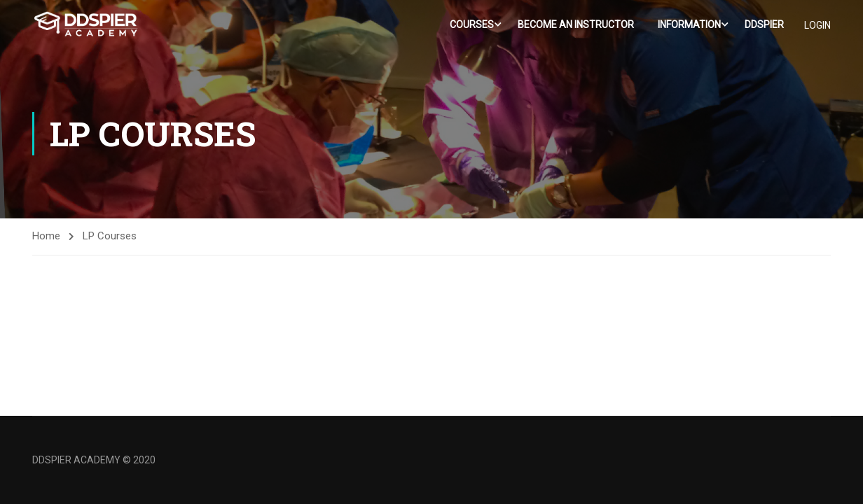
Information (689, 24)
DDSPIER (764, 24)
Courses (472, 24)
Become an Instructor (576, 24)
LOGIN (817, 25)
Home (46, 236)
